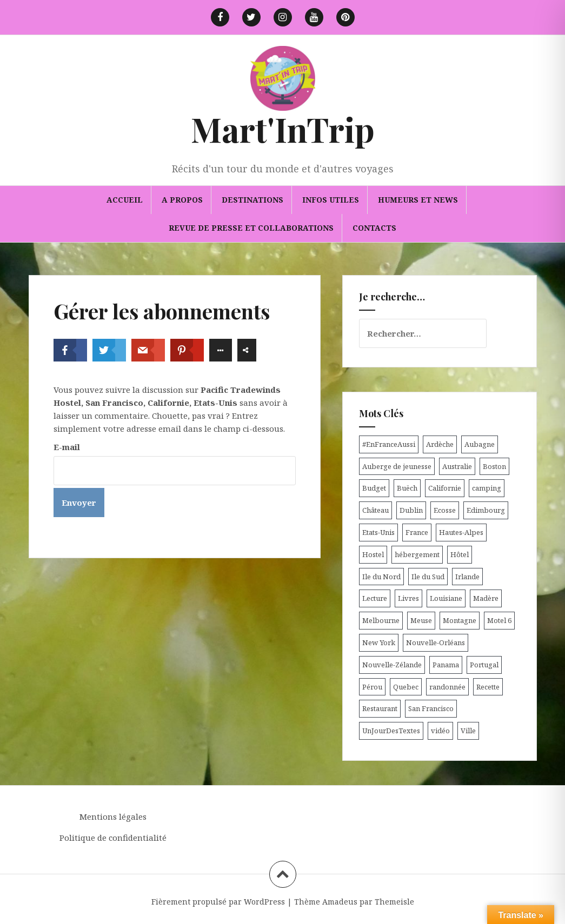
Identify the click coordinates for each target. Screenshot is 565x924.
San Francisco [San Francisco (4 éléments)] (431, 708)
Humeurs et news (418, 200)
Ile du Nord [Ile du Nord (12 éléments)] (381, 577)
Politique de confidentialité (113, 838)
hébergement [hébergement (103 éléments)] (417, 554)
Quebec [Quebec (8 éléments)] (406, 687)
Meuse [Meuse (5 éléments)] (421, 620)
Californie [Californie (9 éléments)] (445, 488)
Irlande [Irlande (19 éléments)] (467, 577)
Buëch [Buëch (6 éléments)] (407, 488)
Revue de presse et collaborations (251, 228)
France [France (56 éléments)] (417, 532)
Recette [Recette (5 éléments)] (488, 687)
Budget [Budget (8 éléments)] (374, 488)
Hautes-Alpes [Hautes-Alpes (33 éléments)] (461, 532)
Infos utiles (331, 200)
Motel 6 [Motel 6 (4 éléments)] (499, 620)
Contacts (374, 228)
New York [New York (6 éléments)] (379, 642)
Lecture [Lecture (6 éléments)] (375, 598)
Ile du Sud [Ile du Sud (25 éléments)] (428, 577)
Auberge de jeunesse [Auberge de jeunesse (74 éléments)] (397, 466)
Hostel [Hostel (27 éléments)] (373, 554)
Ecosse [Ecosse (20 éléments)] (445, 510)
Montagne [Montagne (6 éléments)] (460, 620)
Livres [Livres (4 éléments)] (408, 598)
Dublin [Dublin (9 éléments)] (411, 510)
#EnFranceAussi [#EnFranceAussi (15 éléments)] (389, 444)
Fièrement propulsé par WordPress (218, 902)
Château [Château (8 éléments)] (375, 510)
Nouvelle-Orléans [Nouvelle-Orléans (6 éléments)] (436, 642)
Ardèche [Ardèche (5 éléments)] (440, 444)
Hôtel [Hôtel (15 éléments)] (460, 554)
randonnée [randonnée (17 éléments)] (447, 687)
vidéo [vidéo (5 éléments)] (440, 731)
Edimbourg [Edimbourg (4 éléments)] (486, 510)
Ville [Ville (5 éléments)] (468, 731)
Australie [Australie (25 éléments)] (457, 466)
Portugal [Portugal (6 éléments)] (484, 665)
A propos (182, 200)
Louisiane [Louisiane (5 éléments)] (446, 598)
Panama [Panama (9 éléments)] (446, 665)
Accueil (125, 200)
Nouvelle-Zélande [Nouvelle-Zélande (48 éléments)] (392, 665)
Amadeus (340, 902)
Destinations (252, 200)
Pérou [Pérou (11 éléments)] (372, 687)
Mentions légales (113, 816)
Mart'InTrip (283, 129)
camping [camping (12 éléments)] (487, 488)
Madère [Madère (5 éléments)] (486, 598)
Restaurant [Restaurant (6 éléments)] (380, 708)
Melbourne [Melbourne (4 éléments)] (381, 620)
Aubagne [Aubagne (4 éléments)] (480, 444)
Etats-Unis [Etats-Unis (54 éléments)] (378, 532)
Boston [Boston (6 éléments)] (494, 466)
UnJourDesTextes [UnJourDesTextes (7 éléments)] (391, 731)
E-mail (67, 447)
